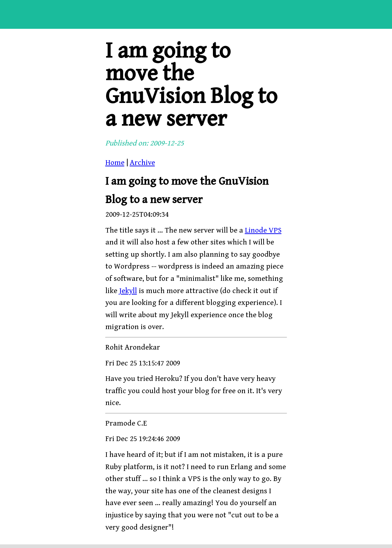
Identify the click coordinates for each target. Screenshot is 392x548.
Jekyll (128, 291)
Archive (142, 163)
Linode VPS (263, 230)
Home (115, 163)
